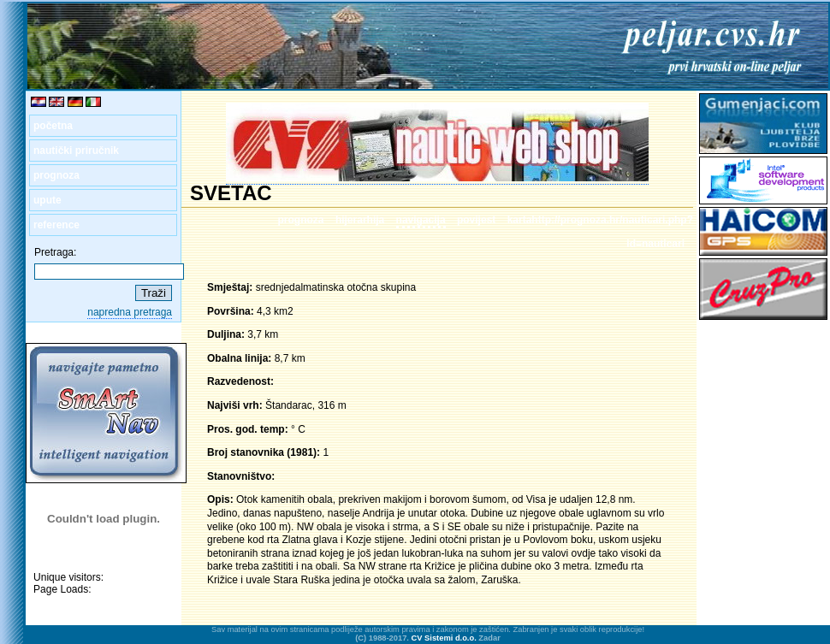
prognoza (56, 175)
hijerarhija (360, 220)
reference (56, 225)
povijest (476, 220)
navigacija (421, 220)
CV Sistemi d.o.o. (444, 638)
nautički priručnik (76, 151)
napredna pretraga (130, 312)
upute (47, 200)
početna (53, 126)
